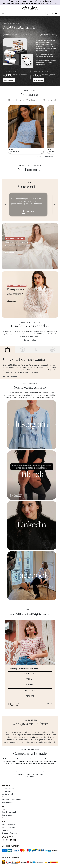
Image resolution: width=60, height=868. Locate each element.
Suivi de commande (9, 812)
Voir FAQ (49, 704)
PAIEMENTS (30, 690)
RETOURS (30, 696)
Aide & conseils (7, 818)
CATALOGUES (30, 673)
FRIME (11, 150)
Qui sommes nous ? (9, 788)
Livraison (5, 830)
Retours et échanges (10, 833)
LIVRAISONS (30, 685)
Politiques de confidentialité (12, 800)
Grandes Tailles (51, 100)
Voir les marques (10, 376)
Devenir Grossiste (8, 828)
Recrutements (7, 803)
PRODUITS (30, 679)
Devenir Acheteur (8, 825)
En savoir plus (30, 340)
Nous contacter (7, 815)
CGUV (4, 797)
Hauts (11, 100)
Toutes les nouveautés (47, 157)
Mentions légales (8, 794)
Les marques (7, 791)
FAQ (3, 809)
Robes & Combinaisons (29, 100)
